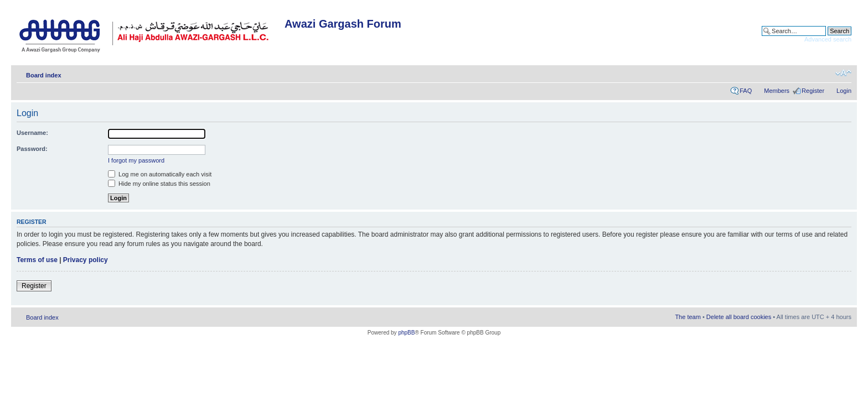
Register (813, 91)
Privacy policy (86, 260)
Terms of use (37, 260)
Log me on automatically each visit (160, 174)
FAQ (746, 91)
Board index (44, 75)
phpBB (406, 333)
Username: (32, 133)
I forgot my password (136, 160)
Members (777, 91)
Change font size (843, 73)
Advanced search (828, 39)
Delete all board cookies (739, 317)
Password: (32, 149)
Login (844, 91)
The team (688, 317)
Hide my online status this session (159, 184)
